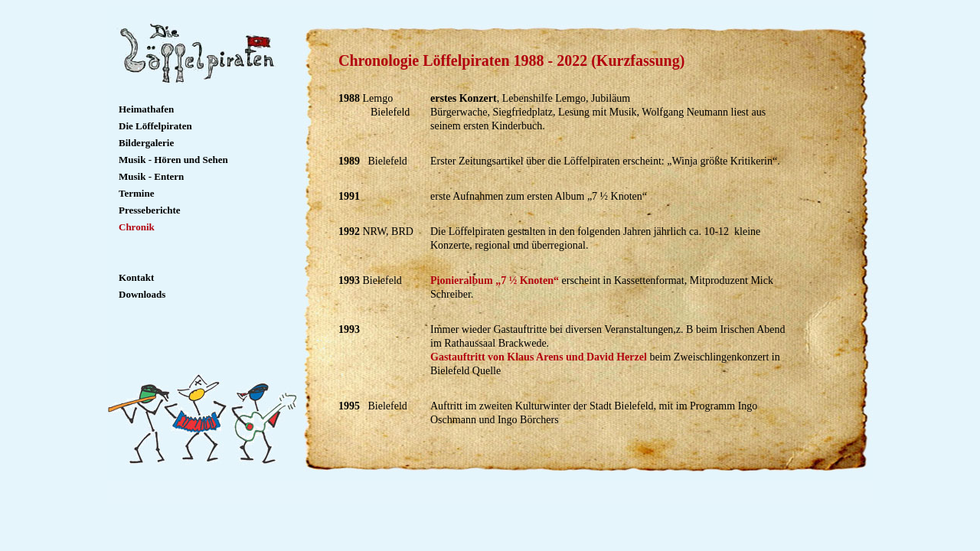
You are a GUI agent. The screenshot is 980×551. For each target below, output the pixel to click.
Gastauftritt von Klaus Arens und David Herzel (539, 357)
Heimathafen (146, 109)
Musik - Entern (151, 176)
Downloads (142, 294)
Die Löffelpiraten (155, 126)
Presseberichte (150, 210)
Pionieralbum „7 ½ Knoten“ (495, 280)
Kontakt (136, 277)
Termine (136, 193)
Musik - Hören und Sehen (173, 160)
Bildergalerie (146, 143)
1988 (351, 98)
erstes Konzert (464, 98)
